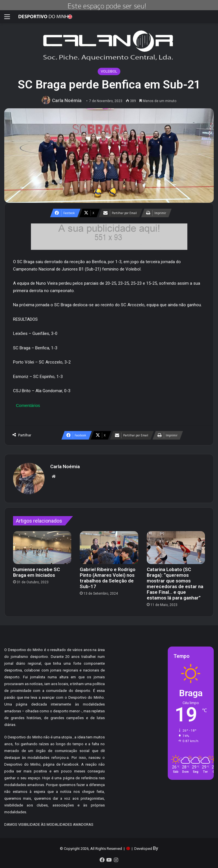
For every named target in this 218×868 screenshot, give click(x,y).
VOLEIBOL (109, 71)
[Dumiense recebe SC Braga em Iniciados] (42, 548)
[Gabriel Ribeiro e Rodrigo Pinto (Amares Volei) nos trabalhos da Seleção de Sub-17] (109, 548)
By (156, 848)
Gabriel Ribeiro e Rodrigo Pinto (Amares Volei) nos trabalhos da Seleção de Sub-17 (108, 578)
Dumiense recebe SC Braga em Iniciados (36, 572)
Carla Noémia (67, 100)
